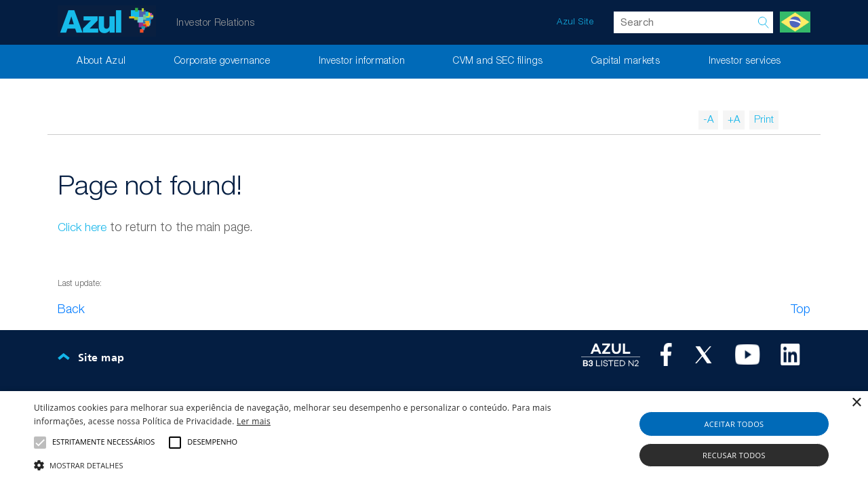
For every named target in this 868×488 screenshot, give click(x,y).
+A (734, 120)
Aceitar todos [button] (734, 424)
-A (708, 120)
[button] (294, 465)
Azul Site (575, 22)
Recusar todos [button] (734, 455)
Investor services (745, 61)
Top (801, 310)
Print (764, 120)
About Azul (101, 61)
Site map (101, 359)
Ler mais (254, 421)
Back (71, 310)
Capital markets (626, 61)
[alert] (434, 440)
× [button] (856, 403)
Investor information (362, 61)
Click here (82, 228)
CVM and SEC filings (498, 61)
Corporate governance (222, 61)
